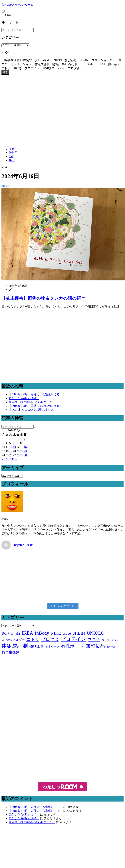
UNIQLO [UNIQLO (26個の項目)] (96, 633)
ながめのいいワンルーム (17, 5)
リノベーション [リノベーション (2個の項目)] (110, 640)
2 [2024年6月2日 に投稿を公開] (25, 439)
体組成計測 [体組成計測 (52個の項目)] (15, 646)
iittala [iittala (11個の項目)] (16, 633)
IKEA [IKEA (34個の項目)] (27, 633)
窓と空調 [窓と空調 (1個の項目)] (111, 647)
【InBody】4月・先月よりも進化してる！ (36, 394)
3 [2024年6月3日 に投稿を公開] (3, 443)
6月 (11, 156)
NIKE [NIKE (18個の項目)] (56, 633)
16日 (12, 160)
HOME (13, 149)
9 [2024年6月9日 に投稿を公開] (25, 443)
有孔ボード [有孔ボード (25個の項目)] (72, 646)
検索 (5, 72)
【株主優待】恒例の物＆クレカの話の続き (44, 298)
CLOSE (6, 15)
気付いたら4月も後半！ (24, 398)
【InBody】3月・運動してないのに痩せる (36, 406)
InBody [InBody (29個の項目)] (42, 633)
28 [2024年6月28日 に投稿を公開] (18, 455)
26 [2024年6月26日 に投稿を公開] (11, 455)
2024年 (13, 152)
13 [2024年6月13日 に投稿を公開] (14, 447)
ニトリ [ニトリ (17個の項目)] (33, 639)
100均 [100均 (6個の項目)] (6, 634)
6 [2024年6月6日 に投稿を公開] (14, 443)
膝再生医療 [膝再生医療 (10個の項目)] (11, 652)
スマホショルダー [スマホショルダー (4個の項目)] (13, 640)
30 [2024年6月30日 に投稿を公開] (25, 455)
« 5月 (5, 459)
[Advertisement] (34, 111)
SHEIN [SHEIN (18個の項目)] (79, 633)
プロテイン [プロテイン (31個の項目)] (73, 639)
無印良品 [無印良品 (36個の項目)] (95, 646)
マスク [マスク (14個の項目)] (94, 639)
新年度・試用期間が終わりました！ (32, 402)
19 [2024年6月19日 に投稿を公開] (11, 451)
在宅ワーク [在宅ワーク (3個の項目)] (52, 647)
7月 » (13, 459)
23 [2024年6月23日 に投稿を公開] (25, 451)
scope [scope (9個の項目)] (67, 633)
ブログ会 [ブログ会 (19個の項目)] (50, 639)
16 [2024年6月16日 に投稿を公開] (25, 447)
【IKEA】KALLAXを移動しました (31, 410)
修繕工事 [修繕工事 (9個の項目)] (37, 646)
